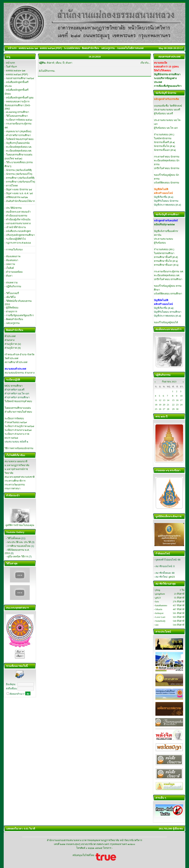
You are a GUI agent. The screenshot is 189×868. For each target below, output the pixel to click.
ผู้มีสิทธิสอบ (12, 308)
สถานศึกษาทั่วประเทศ (16, 362)
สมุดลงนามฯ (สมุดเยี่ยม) (19, 131)
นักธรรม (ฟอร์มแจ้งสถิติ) (19, 170)
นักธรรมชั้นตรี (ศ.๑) (164, 142)
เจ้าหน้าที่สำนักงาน (16, 227)
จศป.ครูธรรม (13, 323)
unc (157, 625)
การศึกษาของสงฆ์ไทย (19, 546)
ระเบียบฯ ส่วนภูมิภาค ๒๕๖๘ (19, 426)
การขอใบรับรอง (14, 250)
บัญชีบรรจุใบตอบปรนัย (18, 143)
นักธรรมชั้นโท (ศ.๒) (165, 146)
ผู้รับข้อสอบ (160, 243)
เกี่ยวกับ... (145, 63)
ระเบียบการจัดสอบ (14, 418)
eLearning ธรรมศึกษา (18, 112)
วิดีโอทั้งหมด (14, 538)
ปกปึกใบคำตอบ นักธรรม (167, 168)
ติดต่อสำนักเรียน (15, 319)
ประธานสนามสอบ (163, 239)
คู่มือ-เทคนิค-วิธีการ (18, 557)
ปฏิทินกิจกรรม (14, 286)
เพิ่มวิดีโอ (11, 297)
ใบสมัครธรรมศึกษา (164, 253)
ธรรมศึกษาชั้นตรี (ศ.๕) (166, 257)
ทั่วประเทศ (10, 336)
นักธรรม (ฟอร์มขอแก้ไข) (19, 174)
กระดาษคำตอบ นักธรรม (167, 157)
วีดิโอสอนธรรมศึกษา (17, 116)
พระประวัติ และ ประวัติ (19, 542)
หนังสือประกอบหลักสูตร (18, 231)
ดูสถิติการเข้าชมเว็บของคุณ (20, 525)
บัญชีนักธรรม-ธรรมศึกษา (167, 74)
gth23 (172, 577)
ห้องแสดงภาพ (13, 256)
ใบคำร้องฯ (11, 67)
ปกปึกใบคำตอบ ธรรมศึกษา (168, 279)
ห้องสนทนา (12, 260)
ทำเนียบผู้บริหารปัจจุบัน (18, 219)
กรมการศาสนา (12, 488)
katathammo (161, 605)
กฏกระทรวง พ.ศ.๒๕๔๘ (19, 243)
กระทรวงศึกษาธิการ (15, 481)
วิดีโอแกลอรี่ (12, 293)
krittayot (159, 613)
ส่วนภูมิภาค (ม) (13, 344)
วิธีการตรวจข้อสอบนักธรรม (19, 448)
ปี (63, 63)
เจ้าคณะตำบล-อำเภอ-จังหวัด (19, 354)
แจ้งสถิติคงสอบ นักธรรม (167, 183)
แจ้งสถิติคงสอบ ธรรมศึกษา (168, 294)
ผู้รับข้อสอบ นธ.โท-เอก (166, 128)
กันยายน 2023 (169, 382)
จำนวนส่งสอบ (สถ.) (164, 134)
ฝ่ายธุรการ (12, 311)
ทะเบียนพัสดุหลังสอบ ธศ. (19, 151)
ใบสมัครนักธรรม (163, 138)
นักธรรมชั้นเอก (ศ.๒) (165, 150)
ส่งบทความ (12, 283)
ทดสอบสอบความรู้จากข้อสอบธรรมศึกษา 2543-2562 (18, 105)
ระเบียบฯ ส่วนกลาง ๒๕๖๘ (18, 430)
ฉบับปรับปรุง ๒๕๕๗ (164, 224)
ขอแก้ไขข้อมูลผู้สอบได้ (166, 322)
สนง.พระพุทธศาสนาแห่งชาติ (20, 477)
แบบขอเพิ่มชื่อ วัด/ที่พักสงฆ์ (168, 106)
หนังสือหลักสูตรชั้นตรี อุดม (20, 98)
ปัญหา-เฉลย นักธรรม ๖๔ (19, 189)
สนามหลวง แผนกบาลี (16, 461)
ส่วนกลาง (10, 340)
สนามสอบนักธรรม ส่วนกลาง (20, 373)
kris (157, 601)
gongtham (160, 594)
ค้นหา (9, 276)
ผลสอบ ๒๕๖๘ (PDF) (17, 74)
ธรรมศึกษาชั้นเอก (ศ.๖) (166, 265)
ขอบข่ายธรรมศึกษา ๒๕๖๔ (20, 78)
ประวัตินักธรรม (14, 208)
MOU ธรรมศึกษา (14, 386)
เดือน (58, 63)
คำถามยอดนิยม (14, 272)
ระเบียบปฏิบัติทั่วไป (16, 239)
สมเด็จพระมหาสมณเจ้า (18, 212)
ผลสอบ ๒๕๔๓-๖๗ (16, 71)
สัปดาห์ (50, 63)
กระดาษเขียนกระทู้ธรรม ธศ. (169, 271)
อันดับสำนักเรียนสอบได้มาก (20, 201)
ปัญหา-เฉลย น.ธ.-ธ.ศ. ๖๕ (19, 193)
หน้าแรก (11, 63)
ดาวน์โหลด (12, 186)
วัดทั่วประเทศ (11, 358)
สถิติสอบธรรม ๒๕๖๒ (17, 197)
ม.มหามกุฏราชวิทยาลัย (17, 465)
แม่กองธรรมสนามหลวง (18, 223)
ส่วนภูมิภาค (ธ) (13, 348)
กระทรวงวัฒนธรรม (15, 485)
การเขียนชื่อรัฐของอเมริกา (168, 86)
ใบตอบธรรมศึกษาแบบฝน (18, 408)
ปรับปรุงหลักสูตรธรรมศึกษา (20, 235)
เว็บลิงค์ (10, 268)
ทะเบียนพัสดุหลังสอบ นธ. (19, 147)
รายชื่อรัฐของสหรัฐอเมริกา (20, 315)
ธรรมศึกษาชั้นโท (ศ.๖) (166, 261)
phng (158, 590)
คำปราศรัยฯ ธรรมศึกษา (19, 135)
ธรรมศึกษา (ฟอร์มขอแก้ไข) (21, 182)
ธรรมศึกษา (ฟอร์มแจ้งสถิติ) (20, 178)
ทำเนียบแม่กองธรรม (17, 216)
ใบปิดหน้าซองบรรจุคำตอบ (20, 139)
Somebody (160, 621)
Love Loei (160, 617)
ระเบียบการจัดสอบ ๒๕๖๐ (19, 120)
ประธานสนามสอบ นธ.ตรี (167, 110)
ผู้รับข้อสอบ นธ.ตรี (163, 113)
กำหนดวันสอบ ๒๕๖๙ (16, 422)
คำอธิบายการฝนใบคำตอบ (18, 412)
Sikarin (159, 609)
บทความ (11, 264)
